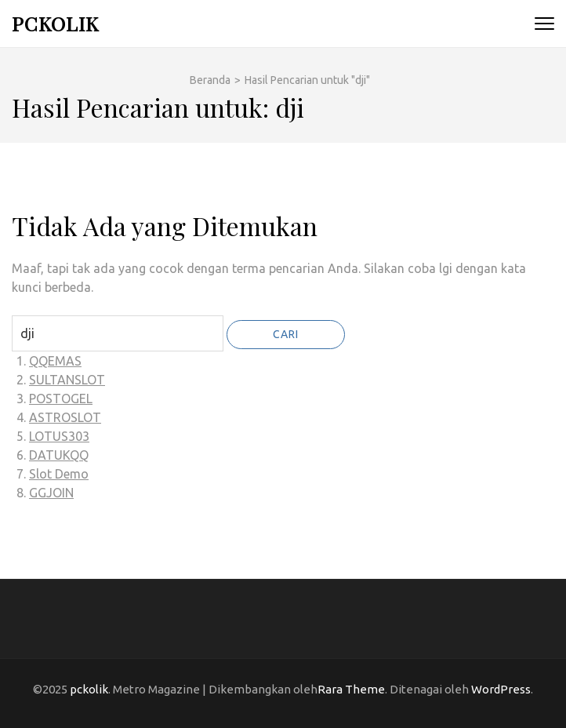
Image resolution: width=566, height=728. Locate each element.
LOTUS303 (59, 436)
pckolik (55, 23)
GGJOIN (51, 493)
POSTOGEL (61, 399)
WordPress (501, 689)
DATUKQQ (59, 455)
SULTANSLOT (67, 380)
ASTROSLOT (65, 417)
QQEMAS (55, 361)
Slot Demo (59, 474)
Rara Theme (351, 689)
